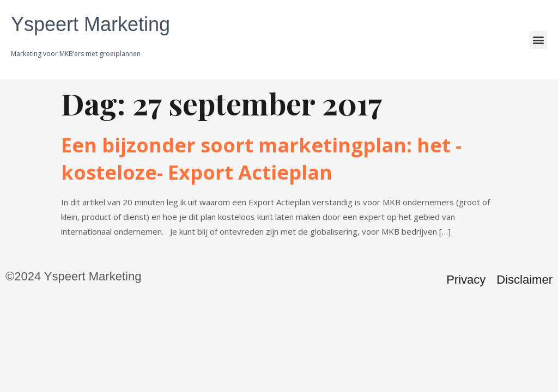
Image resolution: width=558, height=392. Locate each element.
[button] (538, 40)
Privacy (466, 280)
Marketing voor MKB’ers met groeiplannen (76, 54)
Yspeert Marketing (90, 24)
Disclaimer (524, 280)
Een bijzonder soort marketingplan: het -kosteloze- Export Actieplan (261, 159)
